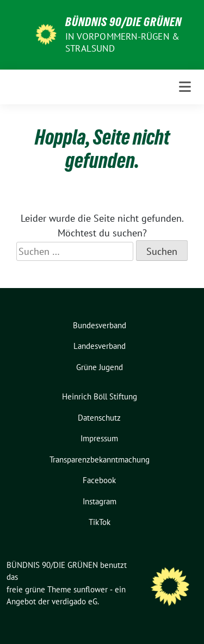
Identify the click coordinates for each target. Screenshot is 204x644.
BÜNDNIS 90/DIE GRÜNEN (123, 22)
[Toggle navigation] (185, 87)
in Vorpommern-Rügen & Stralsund (122, 42)
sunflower (91, 589)
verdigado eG (75, 601)
